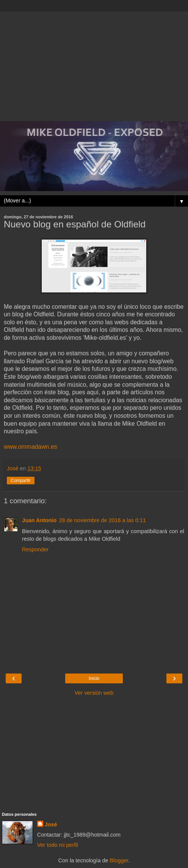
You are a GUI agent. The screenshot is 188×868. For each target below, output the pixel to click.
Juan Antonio (39, 520)
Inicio (94, 678)
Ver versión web (94, 693)
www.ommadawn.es (31, 447)
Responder (35, 549)
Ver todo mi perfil (58, 845)
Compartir (21, 481)
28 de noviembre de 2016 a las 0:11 (102, 520)
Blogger (119, 860)
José (51, 824)
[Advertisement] (94, 64)
